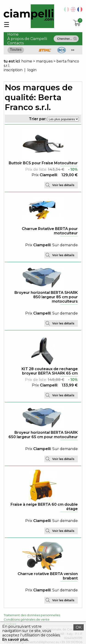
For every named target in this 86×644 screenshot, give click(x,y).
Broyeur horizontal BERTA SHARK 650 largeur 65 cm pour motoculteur (43, 435)
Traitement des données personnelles (32, 615)
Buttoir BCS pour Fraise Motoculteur (43, 163)
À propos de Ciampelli (27, 39)
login (32, 70)
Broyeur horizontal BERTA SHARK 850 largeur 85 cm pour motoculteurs (46, 297)
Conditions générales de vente (27, 619)
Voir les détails (63, 185)
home (27, 61)
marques (44, 61)
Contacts (15, 43)
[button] (75, 39)
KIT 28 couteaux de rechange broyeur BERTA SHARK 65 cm (50, 371)
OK (79, 627)
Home (13, 34)
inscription (13, 70)
